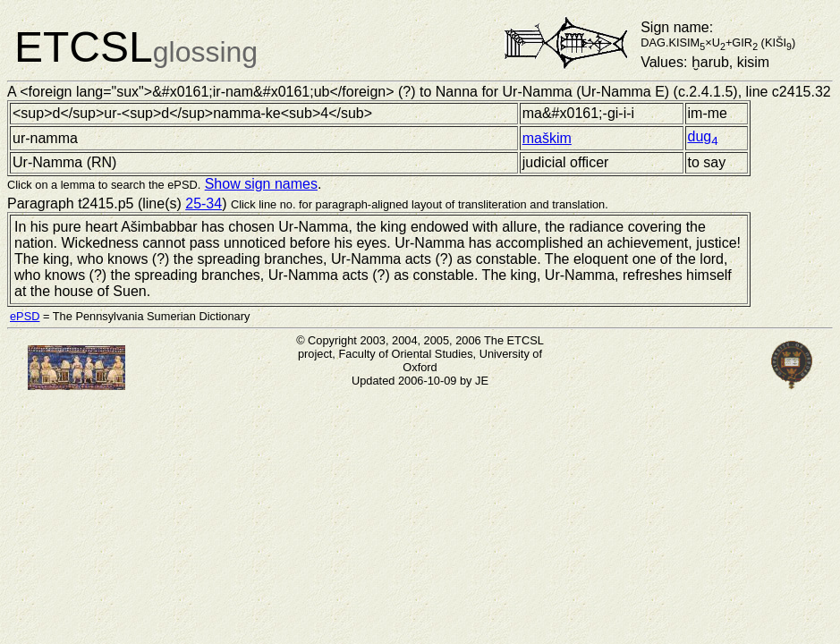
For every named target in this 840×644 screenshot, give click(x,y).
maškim (547, 138)
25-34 (204, 203)
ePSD (25, 316)
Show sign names (261, 184)
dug (703, 136)
